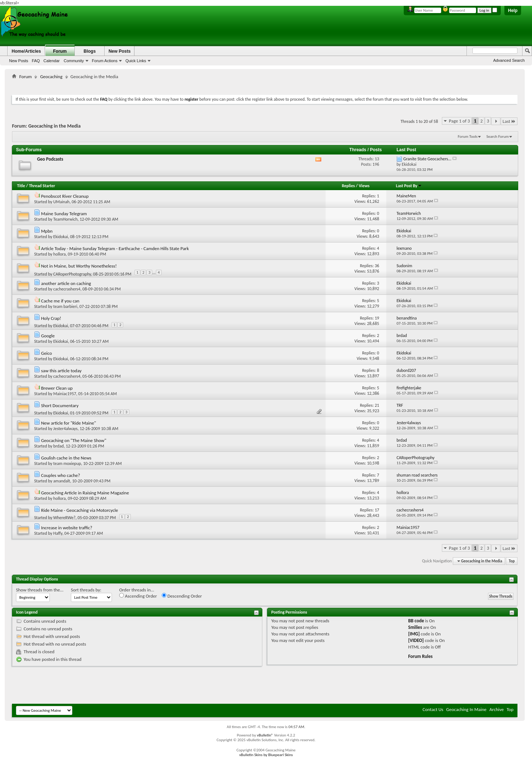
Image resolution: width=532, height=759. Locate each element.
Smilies (415, 627)
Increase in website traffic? (67, 528)
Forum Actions (105, 61)
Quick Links (136, 61)
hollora (60, 254)
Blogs (90, 51)
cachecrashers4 (67, 289)
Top (512, 561)
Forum (60, 51)
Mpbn (47, 231)
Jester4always (66, 429)
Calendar (52, 61)
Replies (348, 186)
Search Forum (498, 136)
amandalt (62, 481)
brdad (59, 446)
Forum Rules (420, 656)
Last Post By (409, 186)
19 (377, 318)
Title (21, 186)
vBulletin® (265, 735)
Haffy (58, 533)
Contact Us (433, 709)
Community (74, 61)
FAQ (36, 61)
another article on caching (66, 283)
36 (377, 266)
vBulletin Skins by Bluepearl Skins (266, 755)
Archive (497, 709)
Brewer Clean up (57, 388)
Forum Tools (468, 136)
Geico (47, 353)
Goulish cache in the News (66, 458)
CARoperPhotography (72, 274)
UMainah (62, 202)
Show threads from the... (40, 590)
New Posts (19, 61)
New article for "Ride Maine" (68, 423)
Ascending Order (138, 596)
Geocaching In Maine (466, 709)
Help (513, 11)
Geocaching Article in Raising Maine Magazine (85, 493)
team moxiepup (67, 463)
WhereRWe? (65, 518)
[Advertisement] (265, 86)
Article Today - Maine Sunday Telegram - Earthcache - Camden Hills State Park (115, 248)
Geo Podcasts (50, 159)
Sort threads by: (86, 590)
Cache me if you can (60, 301)
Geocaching (51, 77)
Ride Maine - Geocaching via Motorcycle (80, 510)
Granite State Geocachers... (427, 159)
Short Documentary (60, 405)
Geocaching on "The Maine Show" (74, 440)
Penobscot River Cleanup (65, 196)
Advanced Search (509, 60)
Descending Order (182, 596)
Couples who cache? (61, 475)
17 (377, 510)
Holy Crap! (51, 318)
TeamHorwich (66, 219)
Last (509, 121)
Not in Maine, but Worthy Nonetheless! (79, 266)
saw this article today (61, 371)
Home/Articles (26, 51)
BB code (416, 621)
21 (377, 405)
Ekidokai (61, 237)
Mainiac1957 (65, 394)
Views (364, 186)
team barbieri (65, 306)
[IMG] (414, 634)
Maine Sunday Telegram (64, 214)
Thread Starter (42, 186)
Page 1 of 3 (459, 121)
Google (48, 336)
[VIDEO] (416, 640)
